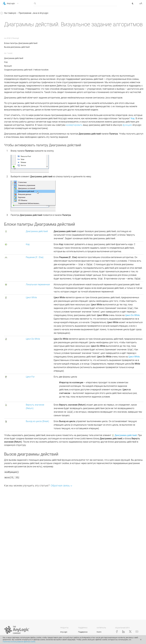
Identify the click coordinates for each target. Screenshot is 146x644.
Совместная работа (15, 203)
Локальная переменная (20, 158)
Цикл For (12, 174)
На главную (51, 13)
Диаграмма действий (19, 143)
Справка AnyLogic (12, 13)
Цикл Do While (15, 169)
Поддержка (83, 632)
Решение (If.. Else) (69, 291)
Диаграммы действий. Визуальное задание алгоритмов (17, 122)
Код (9, 148)
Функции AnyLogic (14, 52)
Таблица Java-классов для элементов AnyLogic (19, 45)
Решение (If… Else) (17, 153)
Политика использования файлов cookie (19, 642)
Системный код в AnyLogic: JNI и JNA (19, 102)
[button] (14, 3)
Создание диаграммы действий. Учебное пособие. (19, 134)
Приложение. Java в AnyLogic (18, 33)
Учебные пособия (12, 19)
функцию (129, 148)
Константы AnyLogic (16, 57)
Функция (49, 66)
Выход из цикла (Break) (19, 184)
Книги (99, 632)
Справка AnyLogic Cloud (15, 214)
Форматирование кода (17, 198)
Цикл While (13, 164)
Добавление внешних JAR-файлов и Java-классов (19, 81)
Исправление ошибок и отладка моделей (17, 64)
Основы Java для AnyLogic (19, 38)
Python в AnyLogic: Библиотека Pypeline (16, 111)
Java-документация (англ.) (16, 209)
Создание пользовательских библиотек (20, 73)
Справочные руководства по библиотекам (17, 26)
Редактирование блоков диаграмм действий (20, 191)
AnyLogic (64, 632)
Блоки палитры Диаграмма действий (62, 43)
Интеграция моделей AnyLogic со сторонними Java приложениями (20, 92)
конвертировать (76, 148)
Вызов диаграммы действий (58, 47)
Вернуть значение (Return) (21, 179)
